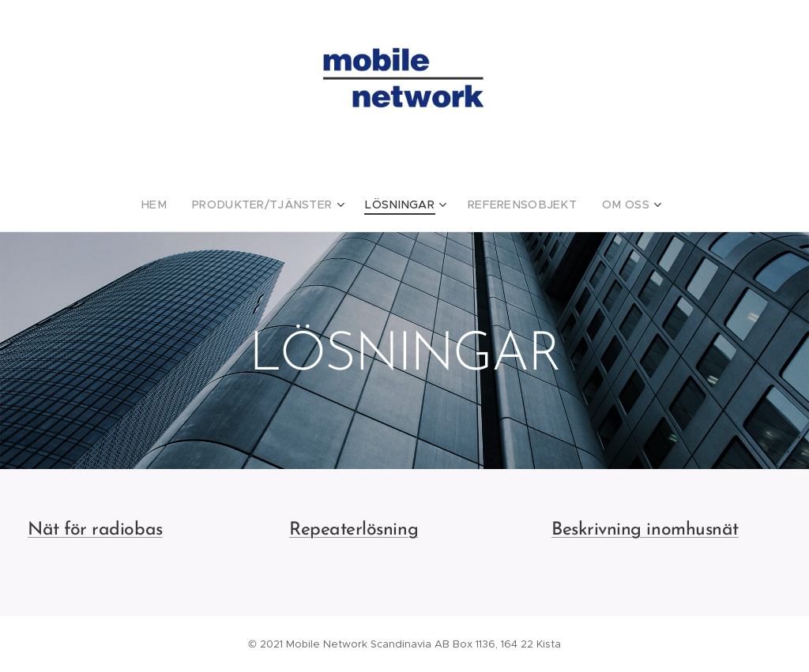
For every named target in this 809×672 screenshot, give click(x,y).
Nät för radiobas (95, 530)
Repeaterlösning (354, 530)
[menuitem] (177, 205)
